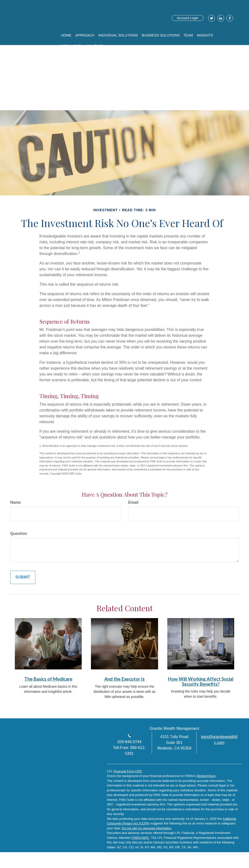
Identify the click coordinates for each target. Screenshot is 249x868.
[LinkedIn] (220, 18)
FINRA (136, 838)
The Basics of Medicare (48, 679)
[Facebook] (229, 18)
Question (19, 534)
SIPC (145, 838)
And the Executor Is (124, 679)
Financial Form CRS (128, 771)
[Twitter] (211, 18)
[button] (85, 35)
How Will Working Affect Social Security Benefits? (201, 681)
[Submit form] (23, 577)
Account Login (188, 18)
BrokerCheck (206, 776)
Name (16, 502)
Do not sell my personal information (147, 828)
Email (133, 502)
